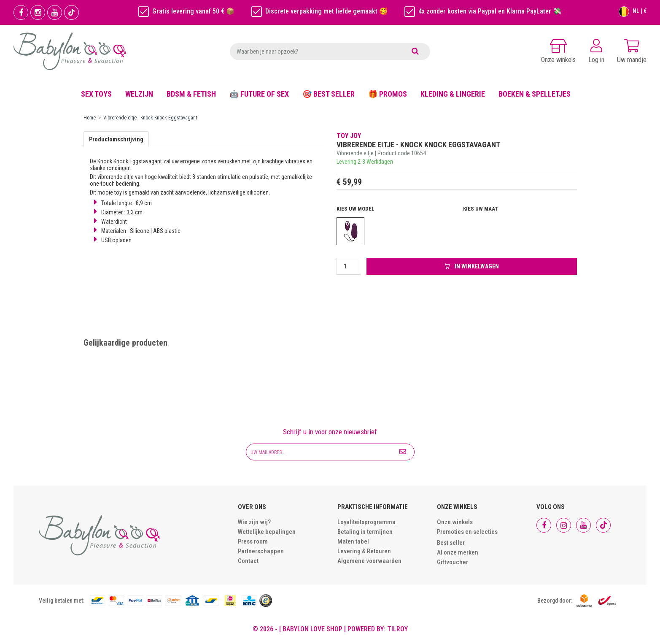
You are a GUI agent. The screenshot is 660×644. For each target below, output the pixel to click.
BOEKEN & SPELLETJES (535, 94)
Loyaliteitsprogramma (366, 522)
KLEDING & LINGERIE (453, 94)
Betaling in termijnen (365, 532)
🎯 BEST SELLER (329, 94)
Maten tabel (353, 541)
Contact (248, 561)
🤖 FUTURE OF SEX (259, 94)
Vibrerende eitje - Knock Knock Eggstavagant (150, 118)
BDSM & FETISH (191, 94)
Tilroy (397, 629)
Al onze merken (458, 552)
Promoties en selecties (467, 532)
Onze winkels (455, 522)
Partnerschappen (261, 551)
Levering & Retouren (364, 551)
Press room (253, 541)
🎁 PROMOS (388, 94)
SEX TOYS (96, 94)
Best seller (451, 543)
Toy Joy (349, 136)
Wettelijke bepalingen (267, 532)
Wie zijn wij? (254, 522)
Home (90, 118)
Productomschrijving (116, 139)
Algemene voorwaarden (369, 561)
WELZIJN (139, 94)
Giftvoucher (453, 562)
